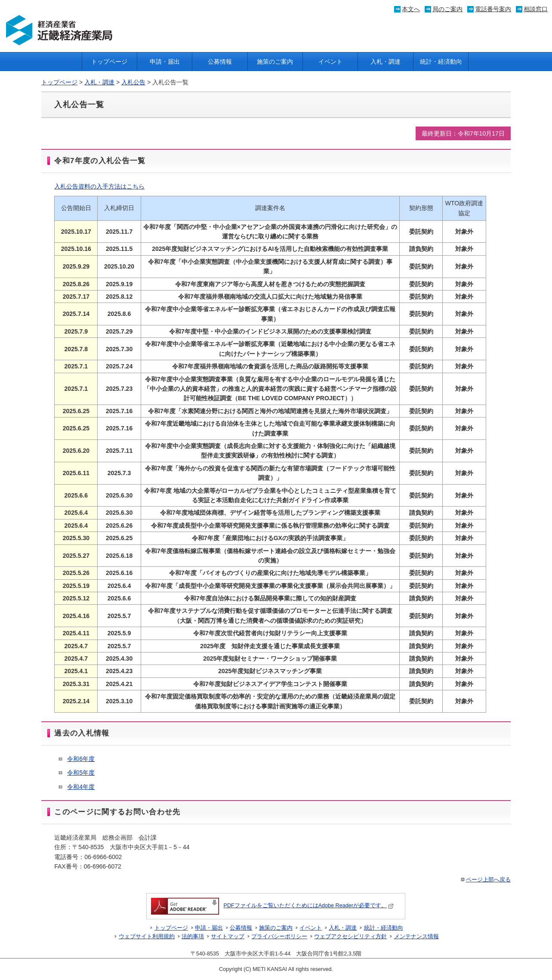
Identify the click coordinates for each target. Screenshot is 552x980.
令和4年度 (81, 787)
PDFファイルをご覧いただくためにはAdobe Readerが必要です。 (272, 906)
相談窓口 (536, 9)
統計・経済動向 (441, 62)
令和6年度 (81, 759)
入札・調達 (385, 62)
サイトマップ (228, 937)
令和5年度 (81, 773)
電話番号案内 (493, 9)
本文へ (411, 9)
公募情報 (220, 62)
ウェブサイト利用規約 (147, 937)
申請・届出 (165, 62)
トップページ (109, 62)
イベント (330, 62)
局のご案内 (447, 9)
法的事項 (193, 937)
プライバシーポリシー (279, 937)
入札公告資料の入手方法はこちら (99, 186)
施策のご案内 (275, 62)
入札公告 (133, 82)
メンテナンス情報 (416, 937)
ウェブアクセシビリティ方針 (350, 937)
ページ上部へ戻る (485, 880)
